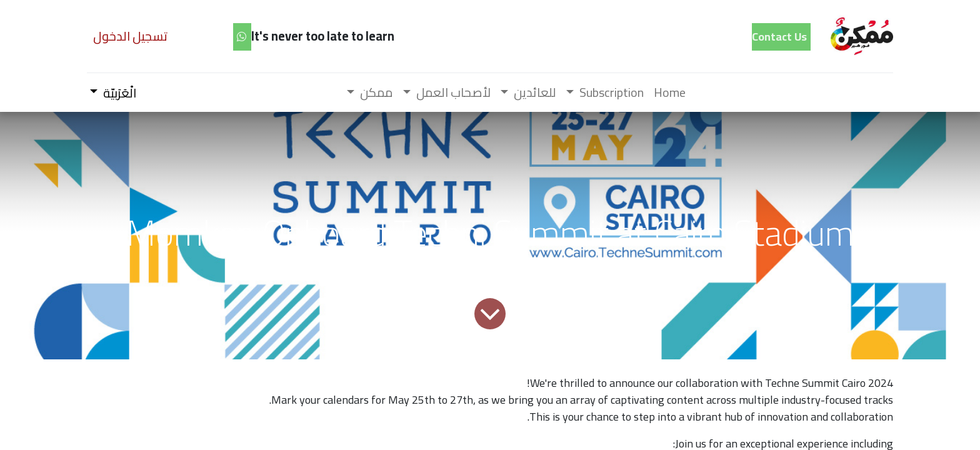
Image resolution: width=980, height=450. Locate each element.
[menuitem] (670, 92)
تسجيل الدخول (130, 36)
